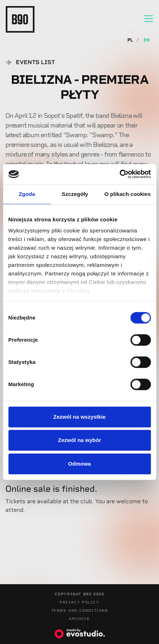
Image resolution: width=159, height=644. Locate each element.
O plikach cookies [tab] (128, 194)
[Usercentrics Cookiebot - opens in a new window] (119, 174)
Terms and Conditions (80, 611)
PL (131, 40)
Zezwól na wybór (79, 440)
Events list (35, 62)
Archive (79, 619)
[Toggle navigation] (149, 19)
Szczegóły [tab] (75, 194)
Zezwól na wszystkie (80, 417)
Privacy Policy (79, 602)
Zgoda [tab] (27, 194)
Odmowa (79, 464)
